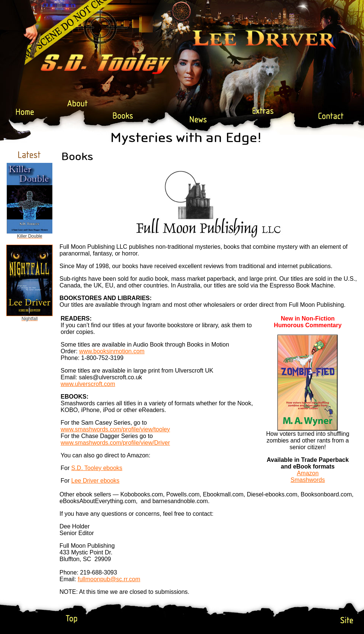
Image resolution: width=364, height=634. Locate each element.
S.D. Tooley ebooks (97, 468)
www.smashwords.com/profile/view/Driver (115, 443)
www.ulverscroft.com (88, 384)
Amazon (308, 473)
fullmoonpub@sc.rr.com (109, 579)
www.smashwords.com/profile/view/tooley (115, 429)
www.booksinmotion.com (112, 351)
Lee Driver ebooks (95, 481)
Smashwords (308, 480)
